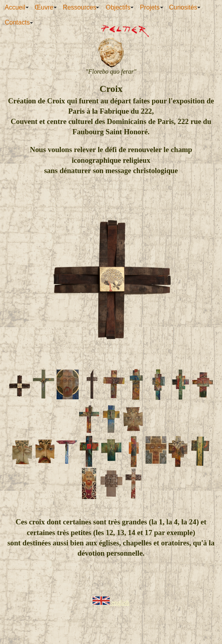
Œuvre (44, 7)
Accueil (15, 7)
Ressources (80, 7)
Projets (150, 7)
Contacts (17, 22)
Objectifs (118, 7)
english (111, 603)
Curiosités (183, 7)
